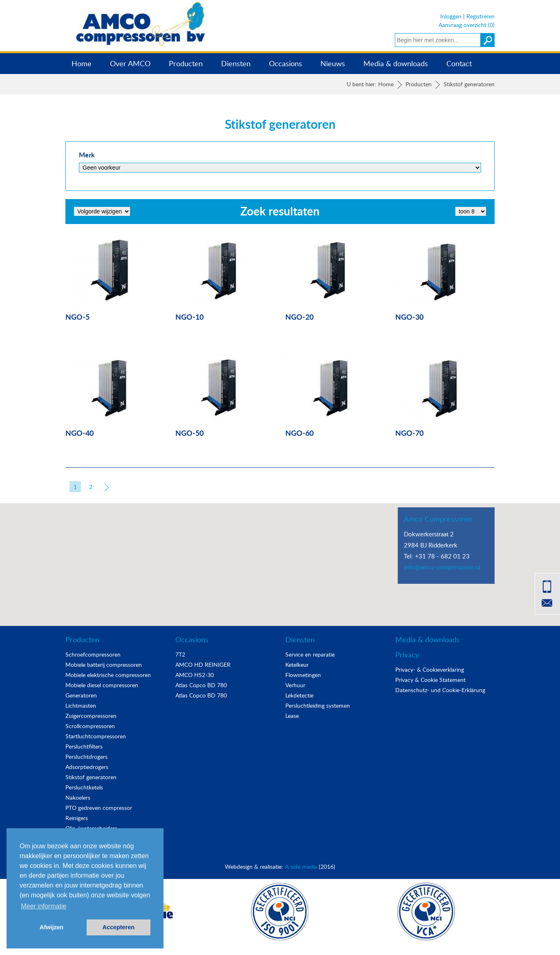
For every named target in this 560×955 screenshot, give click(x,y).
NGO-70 (409, 433)
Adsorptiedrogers (87, 767)
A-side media (301, 866)
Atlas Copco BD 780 (201, 685)
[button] (280, 557)
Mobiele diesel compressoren (102, 685)
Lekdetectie (299, 695)
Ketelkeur (297, 665)
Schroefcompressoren (93, 654)
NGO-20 (299, 317)
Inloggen (451, 16)
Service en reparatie (310, 654)
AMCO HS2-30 (195, 675)
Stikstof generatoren (91, 777)
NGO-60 (299, 433)
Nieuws (333, 63)
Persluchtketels (84, 787)
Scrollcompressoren (90, 726)
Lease (292, 716)
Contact (459, 63)
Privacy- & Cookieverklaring (430, 669)
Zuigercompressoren (91, 716)
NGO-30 (409, 317)
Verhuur (295, 685)
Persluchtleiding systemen (318, 705)
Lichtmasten (81, 705)
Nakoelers (78, 797)
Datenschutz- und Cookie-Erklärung (440, 690)
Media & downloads (396, 63)
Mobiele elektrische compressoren (108, 675)
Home (82, 63)
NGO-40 (80, 433)
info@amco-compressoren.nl (442, 567)
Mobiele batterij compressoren (104, 665)
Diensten (236, 63)
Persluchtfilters (84, 746)
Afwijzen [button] (52, 927)
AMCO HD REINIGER (203, 665)
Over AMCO (130, 63)
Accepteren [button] (119, 927)
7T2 (180, 654)
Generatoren (81, 695)
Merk (87, 155)
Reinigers (77, 818)
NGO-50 (189, 433)
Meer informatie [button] (44, 906)
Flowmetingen (303, 675)
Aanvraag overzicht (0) (467, 25)
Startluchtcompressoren (96, 736)
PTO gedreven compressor (99, 808)
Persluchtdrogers (86, 757)
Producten (186, 63)
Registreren (480, 16)
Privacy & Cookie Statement (430, 680)
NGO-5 (77, 317)
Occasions (286, 63)
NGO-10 (189, 317)
